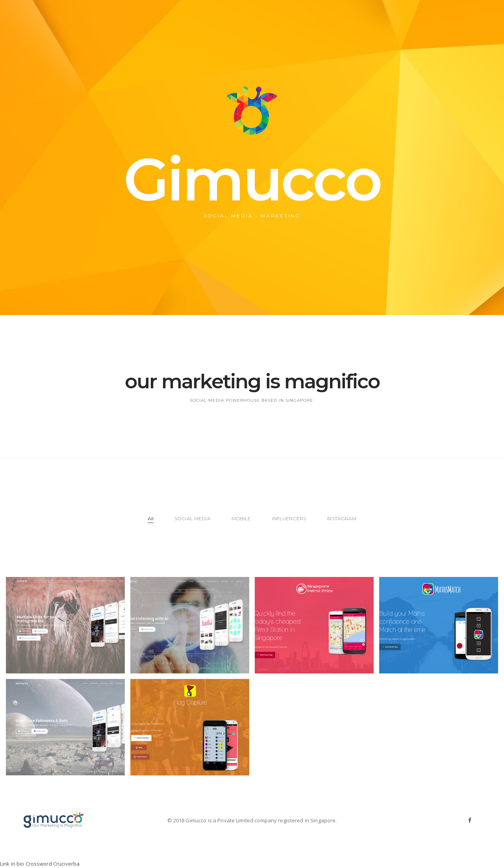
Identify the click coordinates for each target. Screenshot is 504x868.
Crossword (39, 864)
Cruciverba (66, 864)
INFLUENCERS (289, 518)
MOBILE (241, 518)
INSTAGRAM (342, 518)
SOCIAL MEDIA (193, 518)
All (151, 518)
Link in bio (12, 864)
